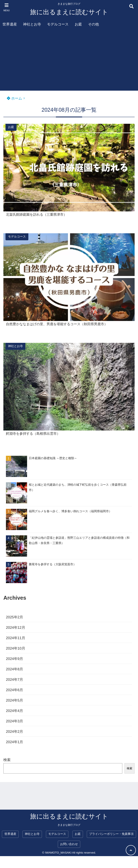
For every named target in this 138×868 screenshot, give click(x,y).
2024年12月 (16, 628)
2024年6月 (14, 690)
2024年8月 (14, 669)
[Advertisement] (69, 61)
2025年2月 (14, 617)
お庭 (78, 24)
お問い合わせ (69, 844)
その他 (93, 24)
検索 (7, 760)
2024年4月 (14, 711)
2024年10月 (16, 648)
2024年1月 (14, 742)
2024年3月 (14, 721)
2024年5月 (14, 700)
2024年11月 (16, 638)
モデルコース (58, 24)
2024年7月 (14, 680)
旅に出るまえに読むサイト (69, 12)
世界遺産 (10, 24)
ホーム (14, 98)
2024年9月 (14, 659)
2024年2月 (14, 732)
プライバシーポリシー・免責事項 (111, 834)
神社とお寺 (32, 24)
